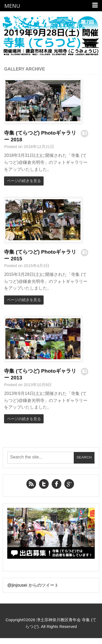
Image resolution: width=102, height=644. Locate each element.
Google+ (69, 484)
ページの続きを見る (24, 181)
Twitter (44, 484)
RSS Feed (31, 484)
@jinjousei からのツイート (33, 585)
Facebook (57, 484)
